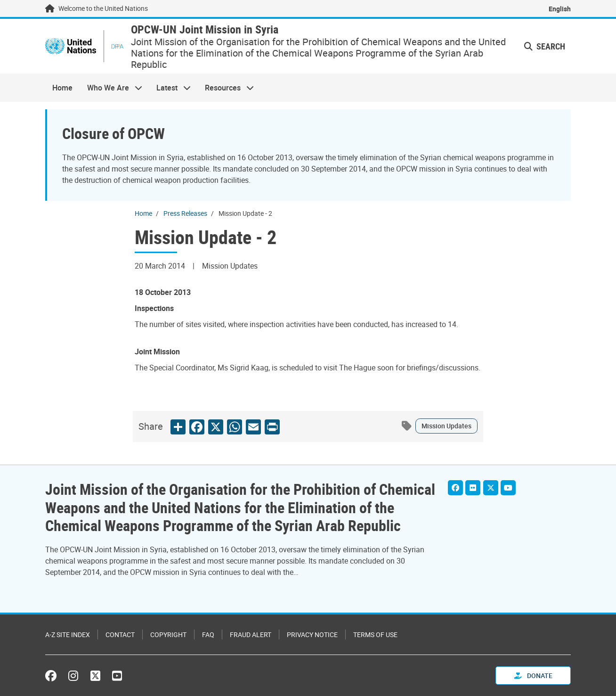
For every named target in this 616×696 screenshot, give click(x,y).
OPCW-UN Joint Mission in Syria (205, 29)
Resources (226, 88)
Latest (170, 88)
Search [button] (545, 46)
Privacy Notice (312, 635)
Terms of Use (375, 635)
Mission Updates (446, 426)
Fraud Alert (251, 635)
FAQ (208, 635)
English (560, 9)
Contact (120, 635)
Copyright (168, 635)
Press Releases (185, 213)
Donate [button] (533, 676)
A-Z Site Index (68, 635)
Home (62, 88)
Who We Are (111, 88)
